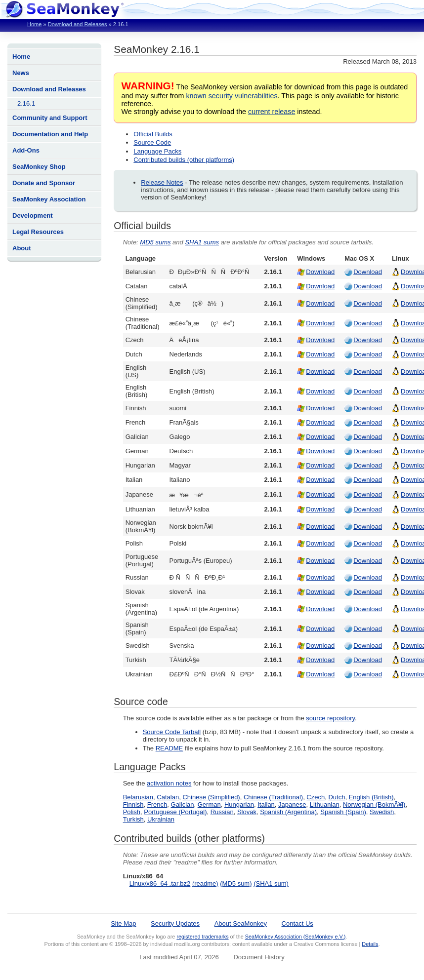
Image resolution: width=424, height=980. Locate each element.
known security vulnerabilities (232, 96)
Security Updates (175, 923)
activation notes (169, 783)
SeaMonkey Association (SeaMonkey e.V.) (296, 937)
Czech (316, 797)
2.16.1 (26, 103)
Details (370, 944)
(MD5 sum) (236, 883)
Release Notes (162, 182)
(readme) (205, 883)
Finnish (133, 804)
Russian (222, 812)
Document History (259, 957)
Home (34, 24)
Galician (183, 804)
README (170, 748)
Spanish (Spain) (343, 812)
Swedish (382, 812)
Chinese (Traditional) (273, 797)
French (157, 804)
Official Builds (153, 134)
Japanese (292, 804)
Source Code (152, 142)
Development (33, 216)
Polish (132, 812)
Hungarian (239, 804)
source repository (330, 718)
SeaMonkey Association (49, 199)
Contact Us (297, 923)
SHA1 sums (202, 242)
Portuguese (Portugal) (175, 812)
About (22, 248)
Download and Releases (78, 24)
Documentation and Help (50, 134)
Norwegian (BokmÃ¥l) (374, 804)
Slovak (247, 812)
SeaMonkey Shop (39, 167)
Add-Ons (26, 150)
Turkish (133, 819)
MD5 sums (155, 242)
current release (272, 112)
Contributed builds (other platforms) (184, 160)
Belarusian (138, 797)
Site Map (123, 923)
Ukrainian (161, 819)
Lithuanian (325, 804)
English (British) (371, 797)
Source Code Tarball (172, 732)
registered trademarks (202, 937)
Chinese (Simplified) (211, 797)
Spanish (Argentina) (288, 812)
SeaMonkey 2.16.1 (156, 49)
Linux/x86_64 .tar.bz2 (160, 883)
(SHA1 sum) (271, 883)
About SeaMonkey (241, 923)
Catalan (168, 797)
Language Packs (157, 151)
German (209, 804)
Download (320, 272)
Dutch (337, 797)
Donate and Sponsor (44, 183)
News (21, 73)
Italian (266, 804)
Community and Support (50, 118)
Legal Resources (38, 232)
